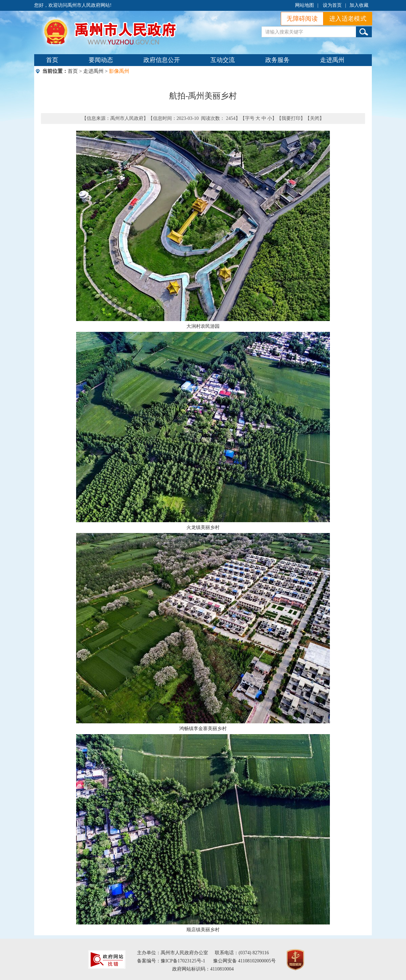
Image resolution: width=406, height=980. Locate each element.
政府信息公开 (162, 60)
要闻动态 (101, 60)
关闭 (315, 118)
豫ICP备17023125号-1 (183, 961)
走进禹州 (332, 60)
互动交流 (223, 60)
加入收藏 (359, 5)
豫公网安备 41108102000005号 (244, 961)
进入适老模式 (348, 19)
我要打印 (291, 118)
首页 (52, 60)
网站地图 (304, 5)
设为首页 (332, 5)
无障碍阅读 (302, 19)
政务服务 (277, 60)
